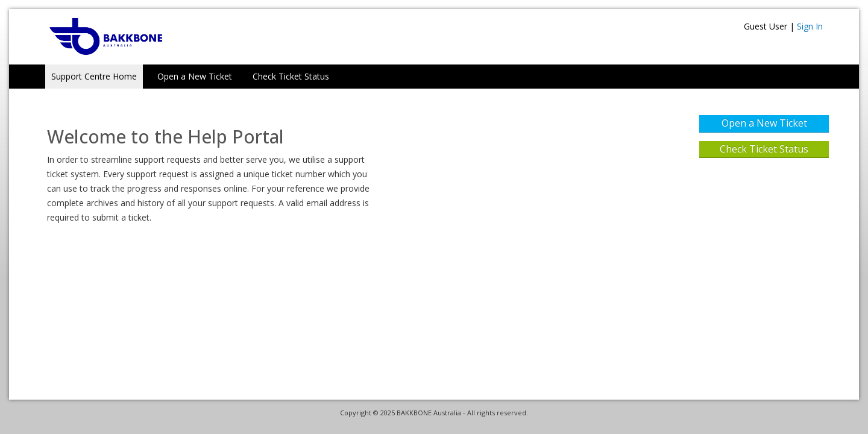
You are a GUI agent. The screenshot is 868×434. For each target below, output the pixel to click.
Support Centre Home (94, 76)
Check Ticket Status (291, 76)
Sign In (810, 26)
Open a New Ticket (195, 76)
